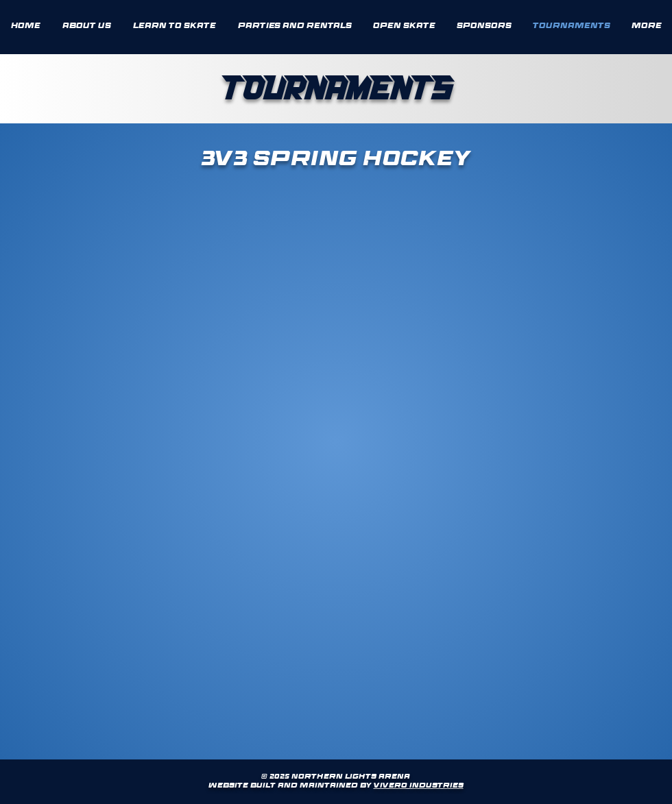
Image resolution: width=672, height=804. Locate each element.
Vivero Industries (419, 786)
